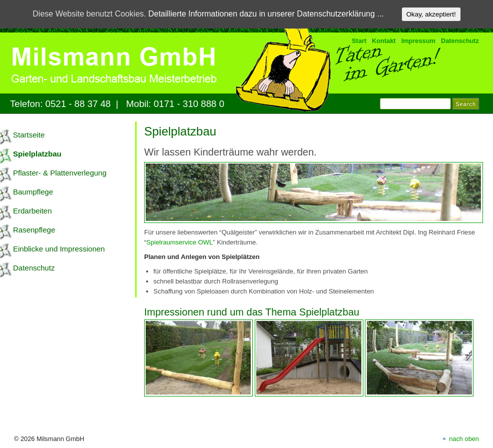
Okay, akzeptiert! (431, 14)
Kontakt (384, 41)
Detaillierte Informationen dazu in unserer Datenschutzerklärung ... (266, 14)
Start (359, 41)
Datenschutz (460, 41)
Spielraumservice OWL (179, 242)
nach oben (464, 439)
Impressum (418, 41)
